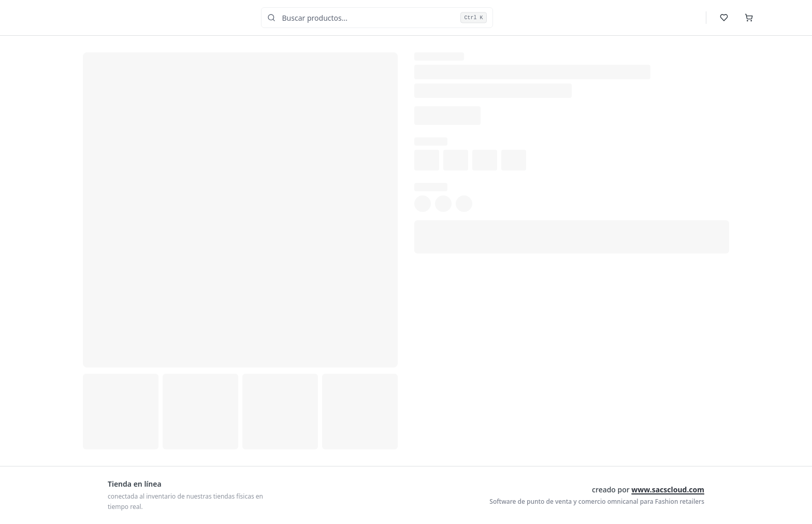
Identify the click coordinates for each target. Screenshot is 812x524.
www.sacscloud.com (668, 490)
